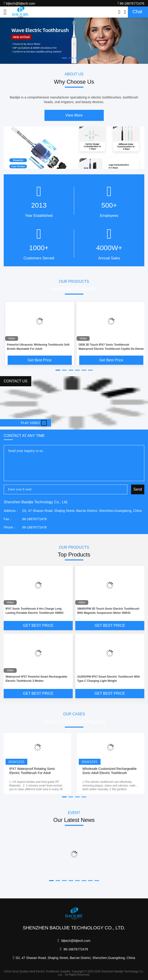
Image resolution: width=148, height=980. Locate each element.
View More (74, 115)
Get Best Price (39, 360)
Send (138, 489)
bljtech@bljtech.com (19, 3)
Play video (34, 423)
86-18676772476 (131, 3)
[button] (58, 370)
